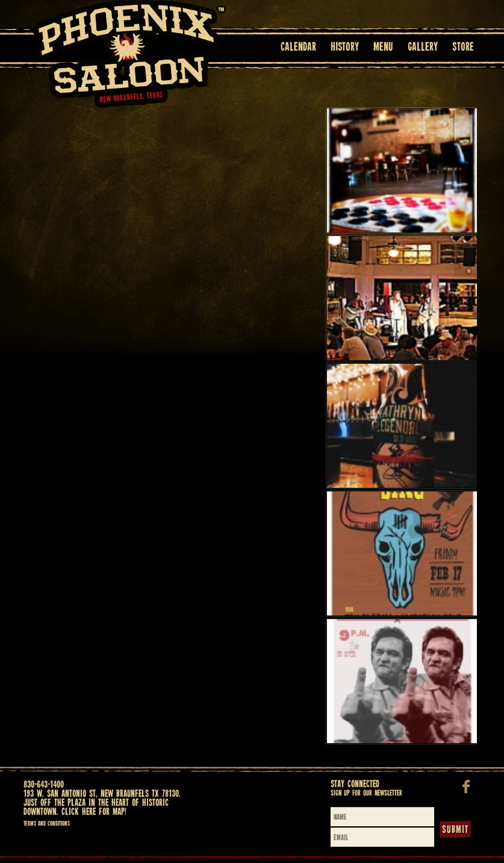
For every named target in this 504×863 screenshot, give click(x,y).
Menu (383, 48)
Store (463, 48)
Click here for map (93, 812)
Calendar (298, 48)
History (345, 48)
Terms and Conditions (47, 824)
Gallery (423, 48)
